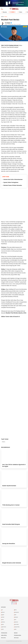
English (3, 615)
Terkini (21, 12)
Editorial (3, 612)
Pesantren (16, 622)
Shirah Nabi (16, 624)
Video (13, 12)
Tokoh (2, 629)
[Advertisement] (14, 204)
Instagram (14, 604)
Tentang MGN (4, 633)
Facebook (12, 604)
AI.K (2, 610)
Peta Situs (3, 638)
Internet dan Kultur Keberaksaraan (13, 180)
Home (2, 17)
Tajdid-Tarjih (4, 627)
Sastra (3, 624)
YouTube (16, 604)
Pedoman (3, 622)
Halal (15, 615)
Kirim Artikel (4, 635)
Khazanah (16, 617)
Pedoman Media (18, 635)
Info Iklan (16, 638)
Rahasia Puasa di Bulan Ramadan (13, 185)
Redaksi (16, 633)
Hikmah (3, 617)
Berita (15, 610)
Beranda (5, 12)
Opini (15, 620)
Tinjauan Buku (17, 627)
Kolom (4, 442)
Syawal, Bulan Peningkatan (11, 183)
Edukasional (17, 612)
